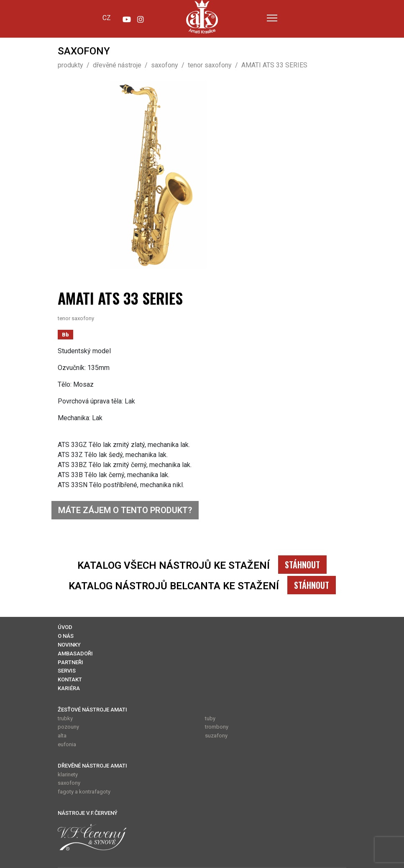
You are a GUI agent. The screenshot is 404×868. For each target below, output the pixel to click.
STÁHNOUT (302, 565)
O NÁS (66, 636)
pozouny (68, 727)
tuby (210, 718)
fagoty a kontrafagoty (84, 792)
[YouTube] (126, 18)
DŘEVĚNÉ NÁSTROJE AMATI (92, 766)
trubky (65, 718)
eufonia (67, 744)
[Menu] (272, 18)
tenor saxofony (76, 318)
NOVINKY (69, 645)
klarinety (68, 774)
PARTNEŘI (70, 662)
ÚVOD (65, 627)
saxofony (69, 783)
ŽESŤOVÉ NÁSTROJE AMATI (92, 710)
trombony (217, 727)
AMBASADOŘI (75, 654)
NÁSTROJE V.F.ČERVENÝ (88, 813)
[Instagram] (141, 18)
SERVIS (67, 671)
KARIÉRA (69, 688)
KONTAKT (70, 679)
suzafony (216, 736)
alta (62, 736)
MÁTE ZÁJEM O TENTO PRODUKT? (125, 510)
